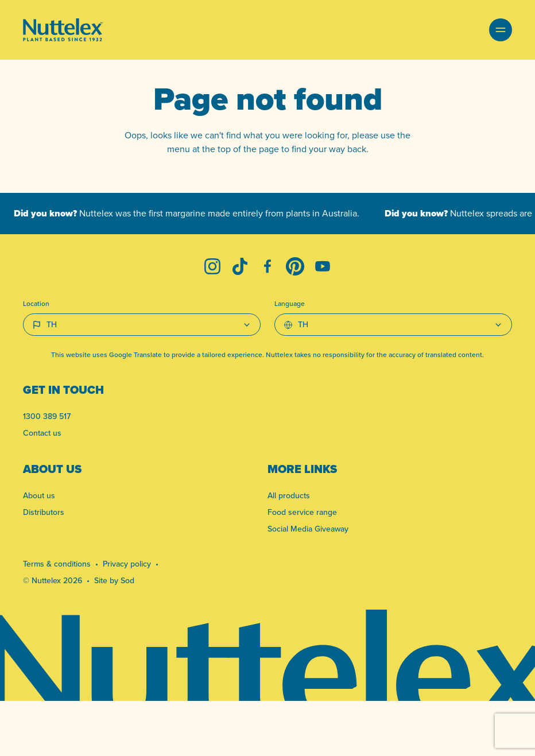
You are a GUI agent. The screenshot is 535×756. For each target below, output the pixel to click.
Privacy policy (127, 564)
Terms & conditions (57, 564)
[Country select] (142, 325)
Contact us (42, 433)
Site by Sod (114, 580)
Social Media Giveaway (308, 529)
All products (289, 495)
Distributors (44, 512)
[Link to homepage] (63, 30)
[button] (501, 30)
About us (39, 495)
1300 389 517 (47, 416)
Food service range (302, 512)
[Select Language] (393, 325)
